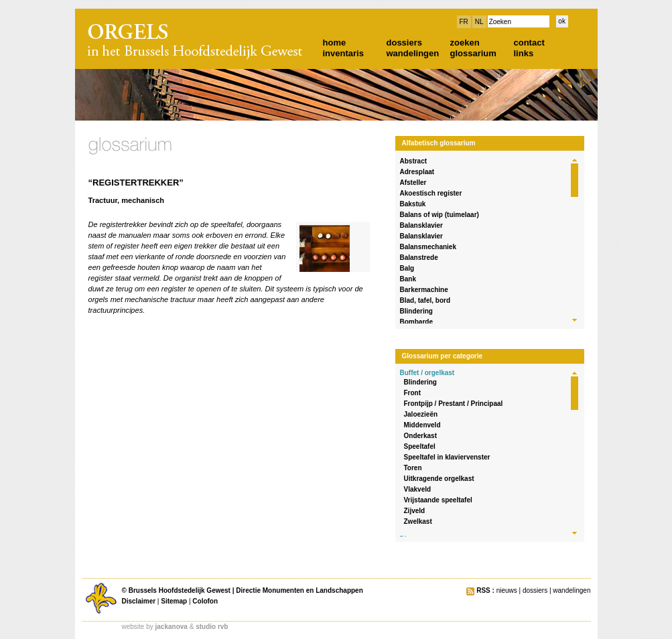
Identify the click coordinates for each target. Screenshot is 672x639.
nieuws (507, 590)
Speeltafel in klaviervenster (447, 457)
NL (479, 22)
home (335, 43)
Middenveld (422, 425)
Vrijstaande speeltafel (438, 500)
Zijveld (415, 511)
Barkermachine (424, 290)
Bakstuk (413, 204)
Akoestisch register (431, 193)
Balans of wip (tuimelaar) (440, 215)
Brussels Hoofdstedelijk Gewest (180, 590)
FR (464, 22)
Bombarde (416, 322)
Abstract (414, 161)
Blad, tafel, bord (425, 300)
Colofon (205, 601)
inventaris (343, 53)
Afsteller (413, 183)
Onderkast (420, 436)
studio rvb (212, 627)
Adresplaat (417, 172)
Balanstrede (419, 258)
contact (529, 43)
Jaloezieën (421, 414)
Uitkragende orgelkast (439, 479)
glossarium (473, 53)
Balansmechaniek (428, 247)
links (524, 53)
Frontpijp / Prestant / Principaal (454, 404)
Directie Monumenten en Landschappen (299, 590)
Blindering (416, 311)
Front (413, 393)
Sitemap (174, 601)
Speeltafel (420, 446)
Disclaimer (139, 601)
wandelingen (413, 53)
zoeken (465, 43)
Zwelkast (418, 521)
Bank (408, 279)
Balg (407, 268)
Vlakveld (418, 489)
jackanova (172, 627)
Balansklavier (422, 225)
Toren (413, 468)
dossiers (404, 43)
